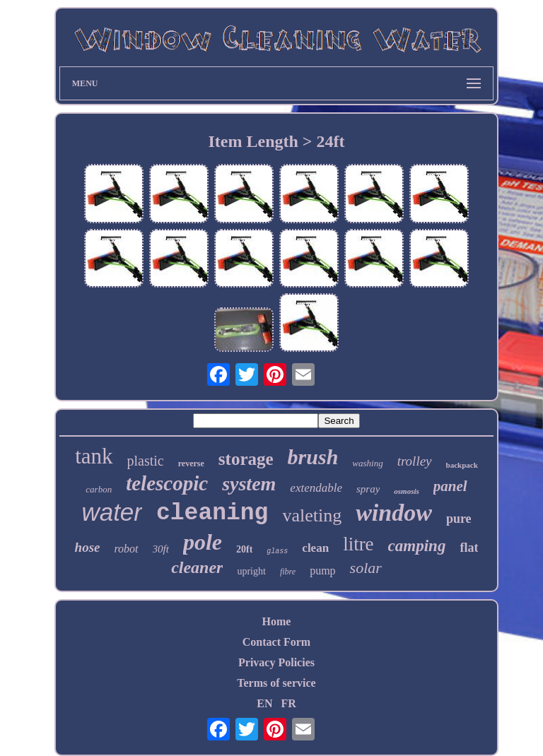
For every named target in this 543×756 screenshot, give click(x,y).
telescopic (167, 483)
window (394, 513)
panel (450, 486)
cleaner (197, 567)
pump (322, 571)
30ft (161, 549)
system (249, 484)
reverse (191, 463)
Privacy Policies (276, 662)
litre (358, 544)
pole (203, 542)
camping (417, 546)
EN (264, 703)
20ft (244, 549)
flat (469, 548)
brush (313, 457)
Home (277, 621)
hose (88, 547)
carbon (99, 489)
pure (459, 519)
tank (94, 456)
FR (288, 703)
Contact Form (276, 642)
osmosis (406, 491)
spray (368, 489)
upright (251, 571)
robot (126, 549)
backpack (462, 465)
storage (246, 459)
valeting (312, 515)
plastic (146, 461)
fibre (288, 572)
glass (277, 551)
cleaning (212, 513)
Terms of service (276, 683)
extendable (316, 488)
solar (366, 568)
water (112, 512)
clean (315, 548)
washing (367, 463)
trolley (415, 461)
